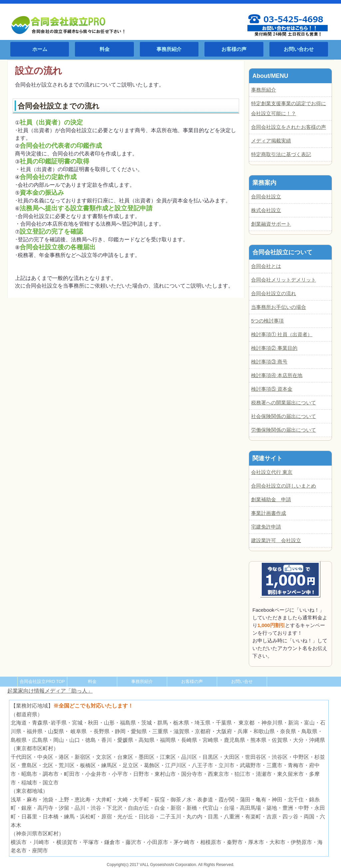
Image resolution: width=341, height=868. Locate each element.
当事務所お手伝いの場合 (279, 307)
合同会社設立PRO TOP (42, 681)
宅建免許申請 (266, 527)
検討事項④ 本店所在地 (277, 375)
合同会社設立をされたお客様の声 (289, 127)
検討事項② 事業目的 (274, 348)
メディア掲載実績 (271, 141)
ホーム (40, 49)
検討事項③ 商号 (269, 362)
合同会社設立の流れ (274, 293)
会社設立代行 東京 (272, 472)
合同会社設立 (266, 197)
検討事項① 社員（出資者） (282, 334)
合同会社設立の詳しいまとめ (284, 486)
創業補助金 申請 (271, 499)
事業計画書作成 (269, 513)
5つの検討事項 (267, 321)
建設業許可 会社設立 (276, 540)
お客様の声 (234, 49)
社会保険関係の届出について (284, 416)
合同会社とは (266, 266)
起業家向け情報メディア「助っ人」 (50, 691)
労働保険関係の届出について (284, 430)
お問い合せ (242, 681)
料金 (105, 49)
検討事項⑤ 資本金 (272, 389)
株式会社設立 (266, 210)
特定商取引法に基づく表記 (281, 154)
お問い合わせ (299, 49)
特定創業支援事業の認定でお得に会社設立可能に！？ (289, 108)
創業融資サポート (271, 224)
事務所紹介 (169, 49)
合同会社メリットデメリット (284, 280)
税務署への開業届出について (284, 403)
